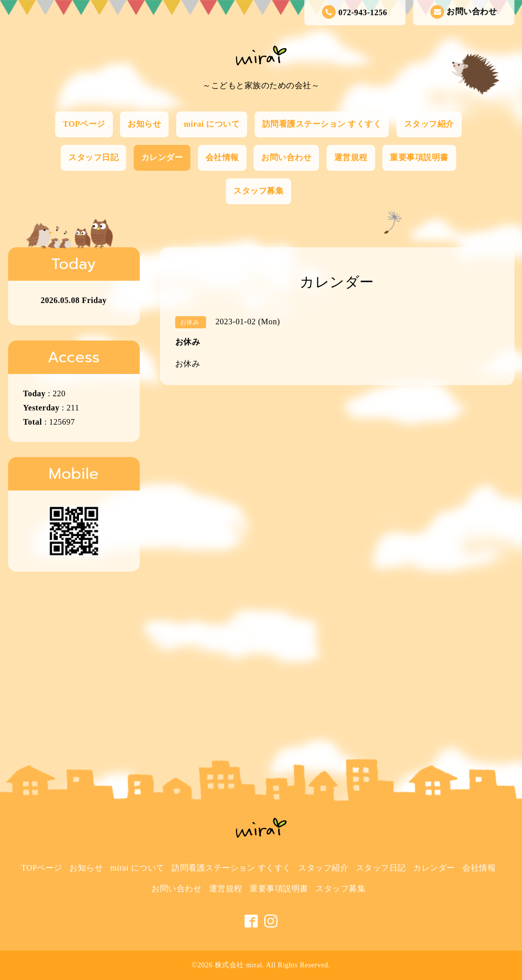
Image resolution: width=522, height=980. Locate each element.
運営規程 (351, 157)
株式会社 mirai (238, 965)
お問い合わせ (464, 12)
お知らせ (144, 124)
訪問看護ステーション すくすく (322, 124)
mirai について (212, 124)
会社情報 (222, 157)
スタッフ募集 (258, 191)
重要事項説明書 (419, 157)
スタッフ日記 (93, 157)
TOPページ (84, 124)
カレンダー (162, 157)
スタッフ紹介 (429, 124)
